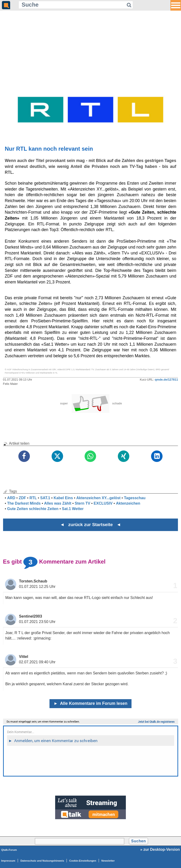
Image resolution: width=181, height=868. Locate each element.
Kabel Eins (63, 498)
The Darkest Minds (24, 503)
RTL (33, 498)
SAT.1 (45, 498)
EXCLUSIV (103, 503)
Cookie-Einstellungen (83, 861)
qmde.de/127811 (167, 380)
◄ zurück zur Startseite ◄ (91, 525)
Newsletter (108, 861)
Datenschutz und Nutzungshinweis (42, 861)
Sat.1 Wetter (73, 509)
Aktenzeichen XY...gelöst (99, 498)
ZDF (22, 498)
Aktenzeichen (128, 503)
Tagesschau (135, 498)
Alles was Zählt (58, 503)
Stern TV (82, 503)
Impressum (8, 861)
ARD (11, 498)
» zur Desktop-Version (160, 849)
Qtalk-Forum (9, 850)
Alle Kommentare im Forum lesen (91, 703)
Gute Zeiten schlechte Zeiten (33, 509)
